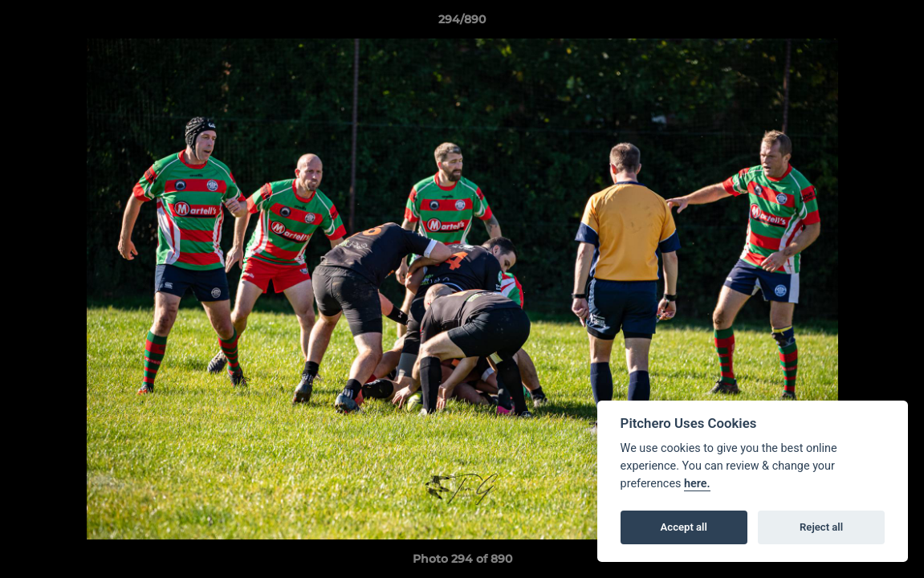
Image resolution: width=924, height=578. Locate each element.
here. (697, 484)
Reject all (821, 527)
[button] (895, 23)
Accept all (684, 527)
